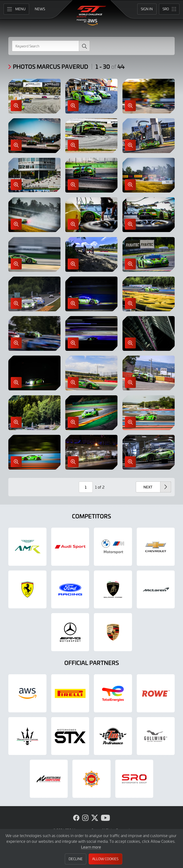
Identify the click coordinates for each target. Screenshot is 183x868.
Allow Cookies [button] (105, 859)
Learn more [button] (91, 847)
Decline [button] (76, 859)
